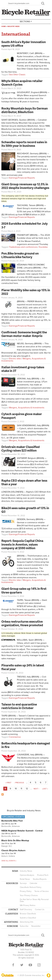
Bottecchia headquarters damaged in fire (26, 745)
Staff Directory (26, 910)
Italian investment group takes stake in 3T (23, 369)
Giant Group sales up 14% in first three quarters (24, 590)
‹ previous (19, 783)
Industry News (13, 26)
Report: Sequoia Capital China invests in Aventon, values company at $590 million (22, 544)
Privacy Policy (26, 891)
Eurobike (43, 247)
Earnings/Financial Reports (22, 178)
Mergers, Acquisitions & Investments (24, 360)
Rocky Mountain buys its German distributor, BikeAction (25, 110)
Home (4, 26)
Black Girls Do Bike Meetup (15, 841)
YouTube (30, 965)
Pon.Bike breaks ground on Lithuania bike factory (20, 255)
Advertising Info (27, 922)
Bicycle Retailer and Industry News (24, 811)
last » (45, 789)
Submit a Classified (28, 918)
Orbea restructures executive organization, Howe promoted (22, 623)
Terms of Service (42, 891)
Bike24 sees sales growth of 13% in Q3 (25, 510)
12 (27, 789)
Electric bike (15, 359)
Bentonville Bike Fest (12, 821)
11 (21, 789)
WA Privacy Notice (28, 905)
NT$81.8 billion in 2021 (34, 215)
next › (36, 789)
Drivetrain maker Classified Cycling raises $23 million (21, 449)
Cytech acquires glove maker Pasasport (22, 416)
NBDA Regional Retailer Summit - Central (22, 831)
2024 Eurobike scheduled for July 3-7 (25, 225)
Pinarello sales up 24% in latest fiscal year (23, 667)
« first (8, 783)
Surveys (23, 883)
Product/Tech (43, 875)
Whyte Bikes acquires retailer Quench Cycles (22, 83)
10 (16, 789)
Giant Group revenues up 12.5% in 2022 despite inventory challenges (25, 186)
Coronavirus (15, 737)
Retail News (25, 879)
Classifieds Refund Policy (31, 887)
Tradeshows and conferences (23, 247)
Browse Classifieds (28, 914)
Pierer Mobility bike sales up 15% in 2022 (26, 292)
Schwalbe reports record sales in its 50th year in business (24, 144)
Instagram (39, 965)
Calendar (33, 883)
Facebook (13, 965)
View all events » (9, 861)
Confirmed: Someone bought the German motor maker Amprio (24, 334)
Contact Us (40, 910)
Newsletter (36, 926)
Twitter (22, 965)
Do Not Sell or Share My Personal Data (34, 900)
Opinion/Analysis (27, 875)
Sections (26, 21)
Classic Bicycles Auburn (13, 850)
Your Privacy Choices (29, 895)
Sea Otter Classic (17, 75)
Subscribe (24, 926)
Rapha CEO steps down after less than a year (24, 482)
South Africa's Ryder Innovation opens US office (24, 44)
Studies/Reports (40, 879)
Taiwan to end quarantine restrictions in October (19, 706)
